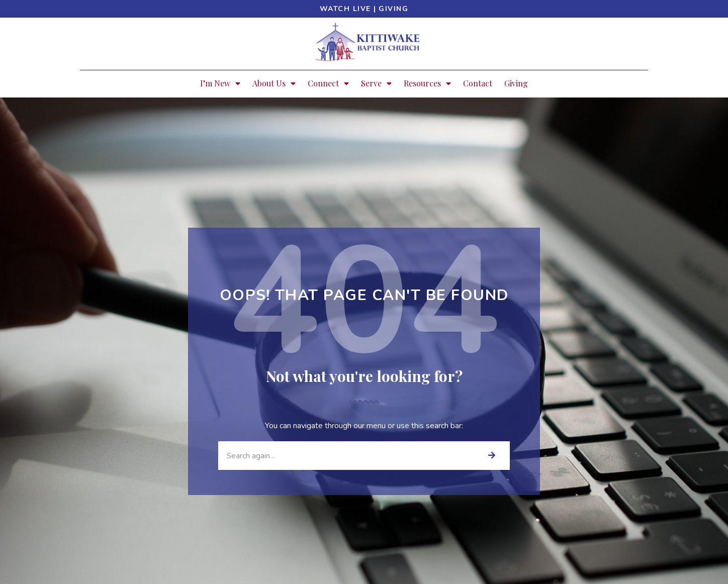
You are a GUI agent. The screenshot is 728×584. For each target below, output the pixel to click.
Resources (427, 83)
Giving (393, 9)
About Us (274, 83)
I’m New (220, 83)
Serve (376, 83)
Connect (328, 83)
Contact (478, 83)
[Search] (491, 456)
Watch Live (345, 9)
